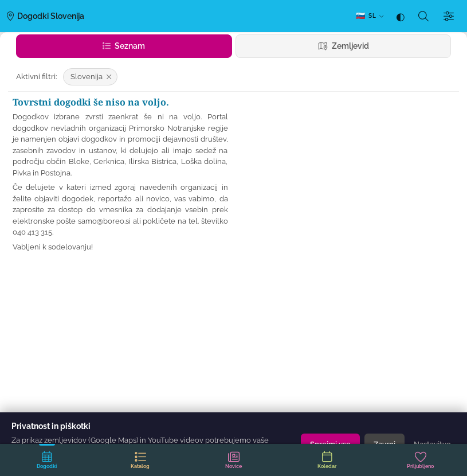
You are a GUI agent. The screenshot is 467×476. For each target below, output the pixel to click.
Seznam (124, 46)
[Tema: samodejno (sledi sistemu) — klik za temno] (401, 16)
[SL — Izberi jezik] (370, 16)
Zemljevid (343, 46)
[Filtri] (449, 16)
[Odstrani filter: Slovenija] (90, 77)
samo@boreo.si (104, 221)
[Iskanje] (423, 16)
